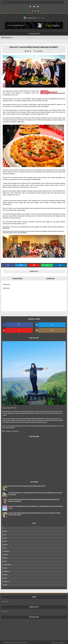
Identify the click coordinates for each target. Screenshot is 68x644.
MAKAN (5, 557)
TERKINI (5, 584)
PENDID (5, 567)
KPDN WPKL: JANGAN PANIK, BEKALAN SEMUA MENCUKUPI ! (27, 485)
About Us (54, 642)
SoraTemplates (14, 641)
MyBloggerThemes (33, 641)
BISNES (5, 540)
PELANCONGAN (7, 564)
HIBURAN (6, 554)
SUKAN (5, 577)
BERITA (5, 537)
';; (4, 527)
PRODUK (6, 574)
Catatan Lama (50, 278)
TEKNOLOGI (6, 581)
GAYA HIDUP (7, 550)
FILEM (5, 547)
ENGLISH (6, 544)
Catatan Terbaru (18, 278)
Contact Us (62, 642)
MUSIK (5, 560)
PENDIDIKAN (7, 571)
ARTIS (5, 534)
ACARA (5, 530)
